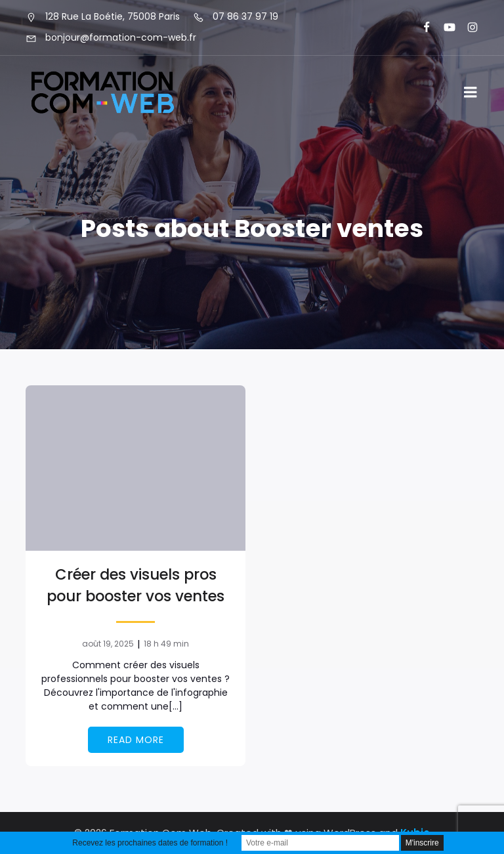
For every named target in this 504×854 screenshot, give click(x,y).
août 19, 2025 (108, 644)
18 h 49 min (166, 644)
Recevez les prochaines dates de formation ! (150, 843)
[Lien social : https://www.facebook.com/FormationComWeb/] (421, 28)
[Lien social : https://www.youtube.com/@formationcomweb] (444, 28)
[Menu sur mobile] (471, 93)
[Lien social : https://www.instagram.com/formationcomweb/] (467, 28)
